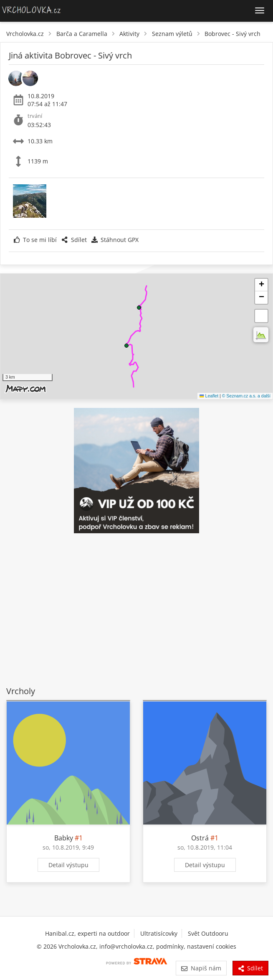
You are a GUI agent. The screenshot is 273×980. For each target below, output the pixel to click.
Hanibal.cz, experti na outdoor (87, 933)
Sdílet (74, 240)
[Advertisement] (136, 611)
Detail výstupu (68, 865)
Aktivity (129, 34)
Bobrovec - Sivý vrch (233, 34)
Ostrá (200, 838)
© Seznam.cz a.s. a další (246, 396)
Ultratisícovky (159, 933)
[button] (126, 346)
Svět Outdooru (208, 933)
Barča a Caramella (82, 34)
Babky (64, 838)
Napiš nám (201, 968)
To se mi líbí (35, 240)
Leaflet (209, 396)
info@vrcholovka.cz (126, 946)
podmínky (170, 946)
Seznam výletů (172, 34)
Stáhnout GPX (115, 240)
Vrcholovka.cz (25, 34)
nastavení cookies (212, 946)
